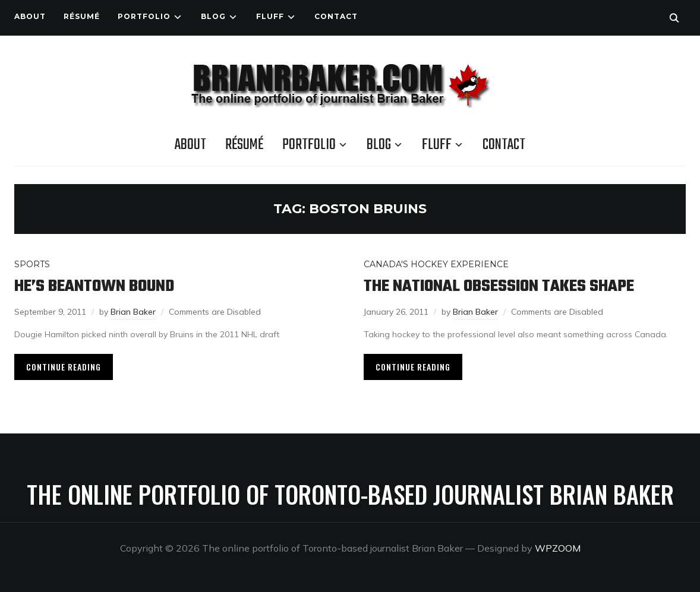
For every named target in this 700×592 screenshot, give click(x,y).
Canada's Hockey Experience (436, 264)
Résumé (82, 16)
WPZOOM (558, 548)
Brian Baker (133, 312)
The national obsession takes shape (499, 286)
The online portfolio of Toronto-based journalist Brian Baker (350, 494)
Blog (213, 16)
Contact (336, 16)
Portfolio (144, 16)
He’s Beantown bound (94, 286)
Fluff (270, 16)
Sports (32, 264)
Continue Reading (64, 367)
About (30, 16)
